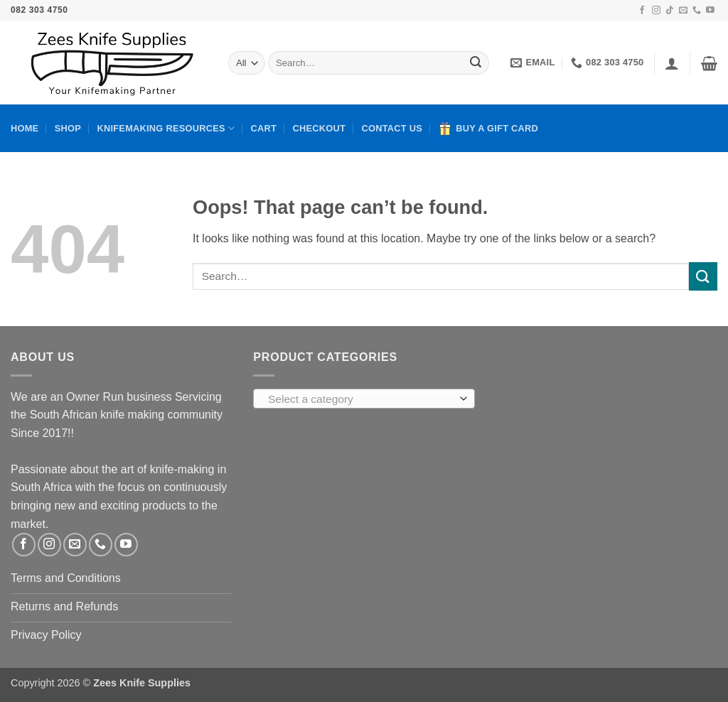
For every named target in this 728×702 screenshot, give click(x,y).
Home (25, 128)
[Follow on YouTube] (710, 11)
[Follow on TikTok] (670, 11)
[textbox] (360, 399)
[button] (672, 63)
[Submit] (476, 63)
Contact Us (392, 128)
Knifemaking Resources (166, 128)
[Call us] (697, 11)
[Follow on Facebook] (642, 11)
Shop (68, 128)
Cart (264, 128)
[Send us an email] (683, 11)
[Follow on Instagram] (656, 11)
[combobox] (364, 399)
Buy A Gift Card (488, 129)
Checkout (320, 128)
